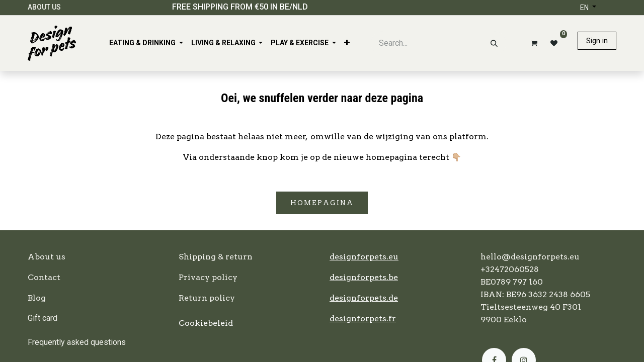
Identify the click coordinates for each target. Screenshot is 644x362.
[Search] (494, 43)
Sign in (597, 41)
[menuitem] (146, 43)
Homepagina (322, 203)
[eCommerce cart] (532, 43)
